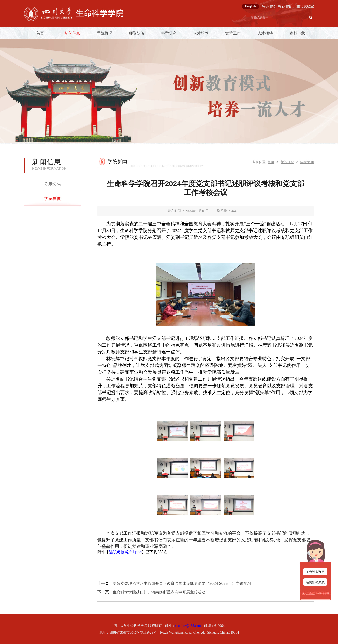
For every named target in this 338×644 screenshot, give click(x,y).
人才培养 (201, 33)
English (250, 6)
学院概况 (105, 33)
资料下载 (297, 33)
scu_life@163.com (188, 626)
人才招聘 (265, 33)
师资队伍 (137, 33)
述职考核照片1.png (125, 552)
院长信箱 (268, 6)
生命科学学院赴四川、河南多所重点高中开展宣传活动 (159, 592)
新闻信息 (72, 33)
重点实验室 (305, 6)
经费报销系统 (315, 582)
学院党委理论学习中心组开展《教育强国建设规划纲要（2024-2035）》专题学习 (182, 583)
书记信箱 (284, 6)
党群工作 (233, 33)
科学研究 (169, 33)
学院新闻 (53, 198)
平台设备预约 (315, 572)
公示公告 (53, 184)
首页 (40, 33)
